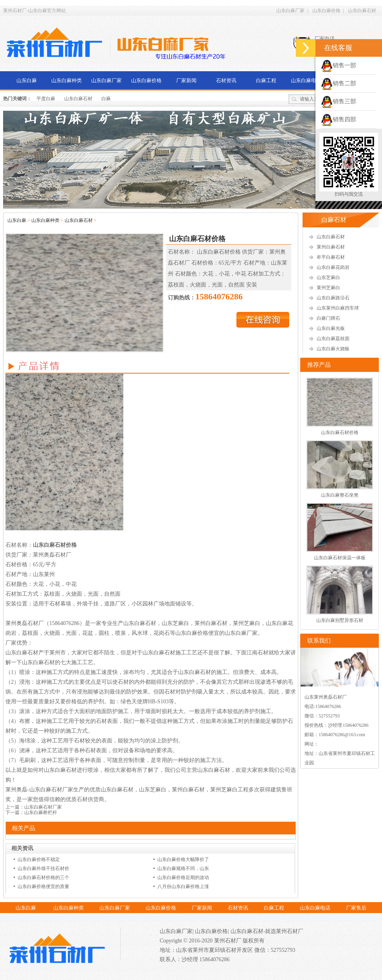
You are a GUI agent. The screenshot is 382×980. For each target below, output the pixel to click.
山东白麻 (27, 80)
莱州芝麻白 (328, 288)
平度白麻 (46, 99)
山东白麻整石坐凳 (340, 495)
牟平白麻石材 (331, 257)
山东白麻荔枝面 (333, 339)
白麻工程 (266, 80)
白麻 (106, 99)
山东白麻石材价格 (340, 432)
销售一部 (339, 65)
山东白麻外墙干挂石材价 (43, 868)
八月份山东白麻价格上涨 (183, 886)
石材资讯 (226, 80)
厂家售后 (356, 908)
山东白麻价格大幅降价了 (183, 859)
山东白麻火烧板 (333, 349)
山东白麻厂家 (290, 11)
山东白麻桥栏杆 (41, 812)
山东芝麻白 (328, 277)
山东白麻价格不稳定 (39, 859)
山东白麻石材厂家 (43, 807)
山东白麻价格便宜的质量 (43, 886)
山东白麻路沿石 (333, 298)
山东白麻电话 (306, 80)
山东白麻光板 (331, 328)
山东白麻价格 (326, 11)
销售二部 (339, 83)
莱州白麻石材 (331, 247)
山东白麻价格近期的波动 (183, 877)
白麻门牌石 (328, 318)
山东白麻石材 (362, 11)
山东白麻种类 (67, 80)
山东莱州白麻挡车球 (338, 308)
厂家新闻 (186, 80)
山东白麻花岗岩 (333, 267)
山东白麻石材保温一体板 (340, 558)
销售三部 (339, 101)
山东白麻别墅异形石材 (340, 620)
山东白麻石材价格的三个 (43, 877)
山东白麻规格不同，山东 (183, 868)
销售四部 (339, 119)
